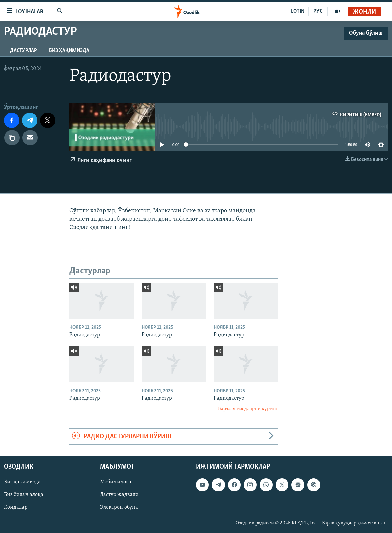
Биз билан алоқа (24, 495)
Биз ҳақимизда (69, 51)
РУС (318, 11)
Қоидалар (16, 508)
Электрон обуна (119, 508)
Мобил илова (116, 482)
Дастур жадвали (119, 495)
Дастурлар (23, 51)
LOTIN (298, 11)
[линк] (12, 138)
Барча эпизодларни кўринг (248, 409)
